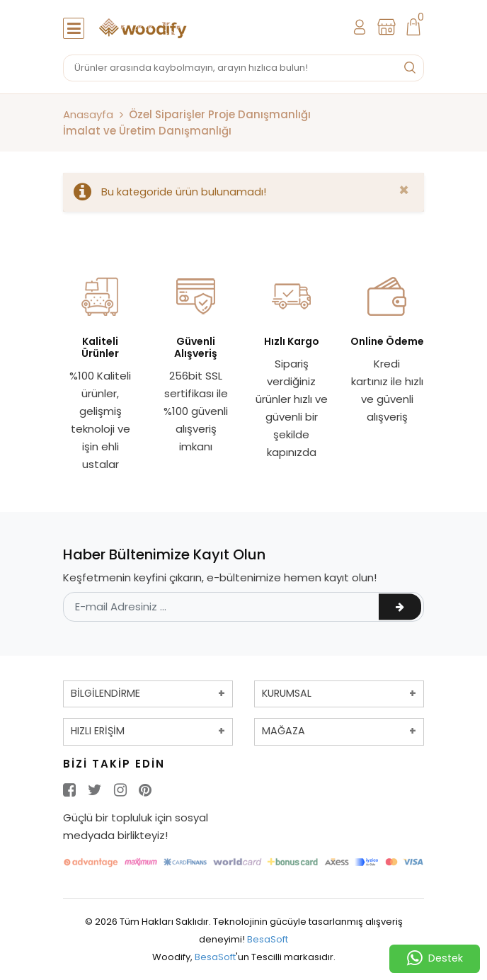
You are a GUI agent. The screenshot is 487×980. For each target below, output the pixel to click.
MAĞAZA (283, 731)
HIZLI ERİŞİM (98, 731)
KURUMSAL (287, 693)
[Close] (404, 190)
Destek (435, 959)
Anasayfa (88, 114)
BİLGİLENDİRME (105, 693)
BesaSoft (268, 939)
